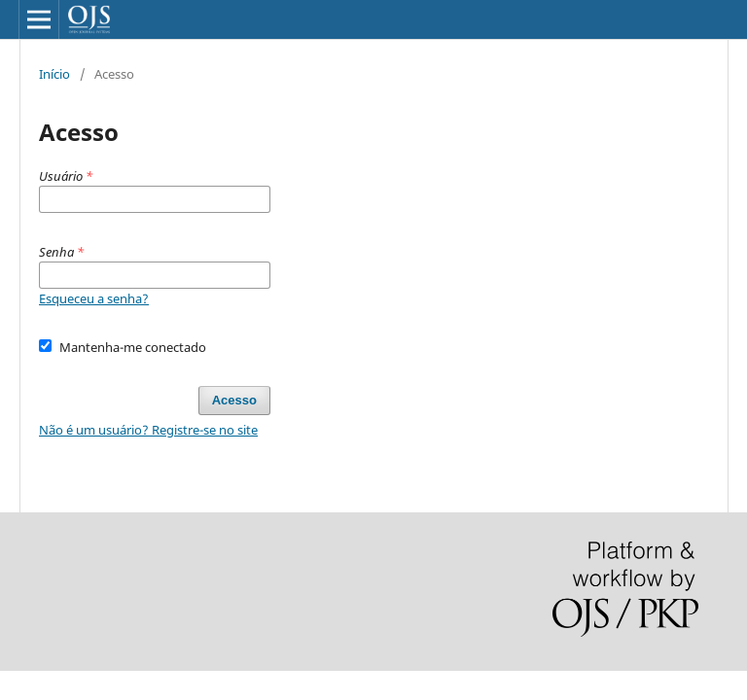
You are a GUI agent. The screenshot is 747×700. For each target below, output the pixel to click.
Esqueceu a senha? (94, 298)
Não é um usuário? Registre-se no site (148, 430)
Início (54, 74)
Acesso (234, 400)
